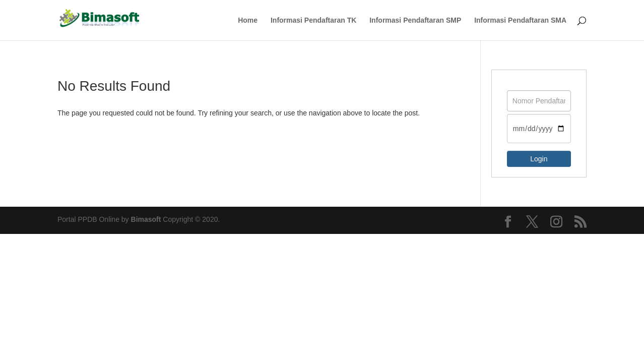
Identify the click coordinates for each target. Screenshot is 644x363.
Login (539, 159)
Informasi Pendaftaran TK (313, 20)
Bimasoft (146, 219)
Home (248, 20)
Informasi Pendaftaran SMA (520, 20)
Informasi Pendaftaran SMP (415, 20)
